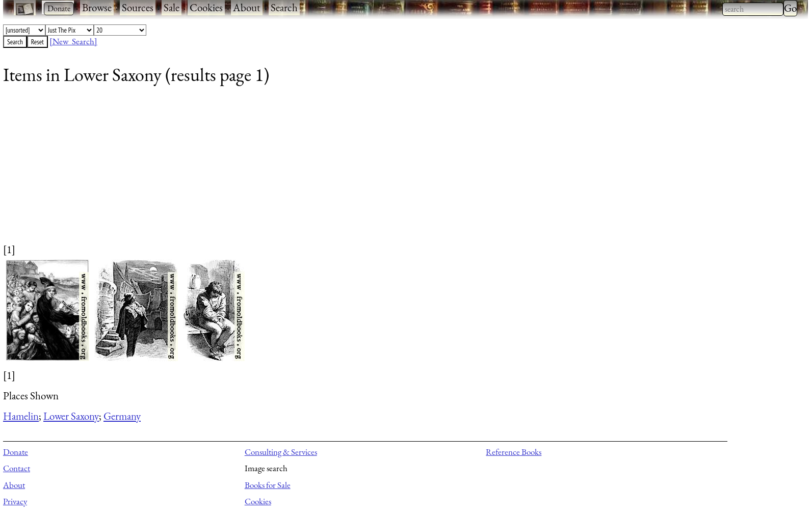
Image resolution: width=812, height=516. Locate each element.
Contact (17, 468)
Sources (138, 7)
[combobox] (753, 9)
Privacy (15, 501)
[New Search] (73, 41)
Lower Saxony (71, 416)
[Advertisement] (309, 171)
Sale (172, 7)
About (247, 7)
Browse (97, 7)
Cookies (206, 7)
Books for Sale (268, 485)
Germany (122, 416)
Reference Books (514, 452)
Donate (16, 452)
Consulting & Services (281, 452)
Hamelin (21, 416)
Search (284, 7)
